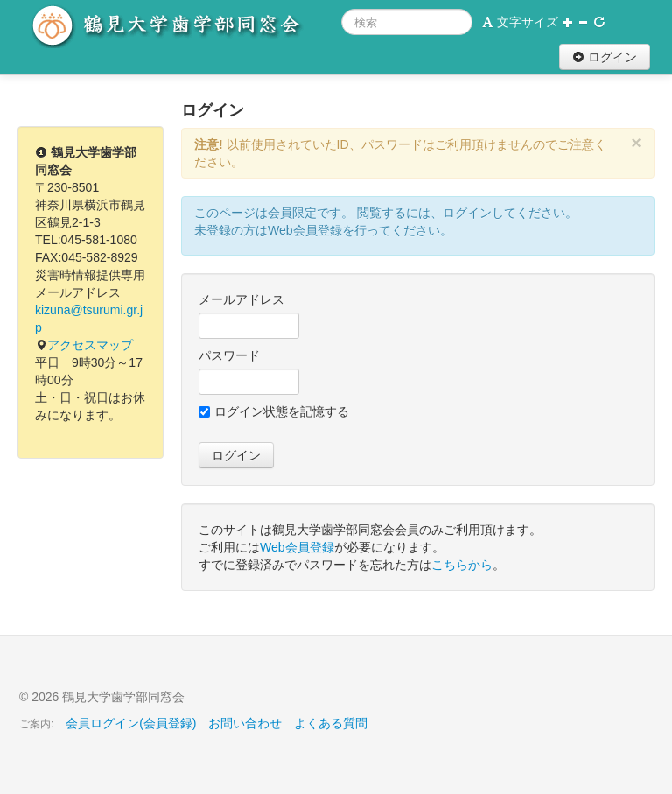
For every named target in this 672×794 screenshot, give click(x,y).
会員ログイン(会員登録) (131, 723)
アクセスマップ (90, 345)
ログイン (605, 57)
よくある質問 (331, 723)
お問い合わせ (245, 723)
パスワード (229, 355)
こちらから (462, 565)
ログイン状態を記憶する (274, 411)
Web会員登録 (297, 547)
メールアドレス (241, 299)
